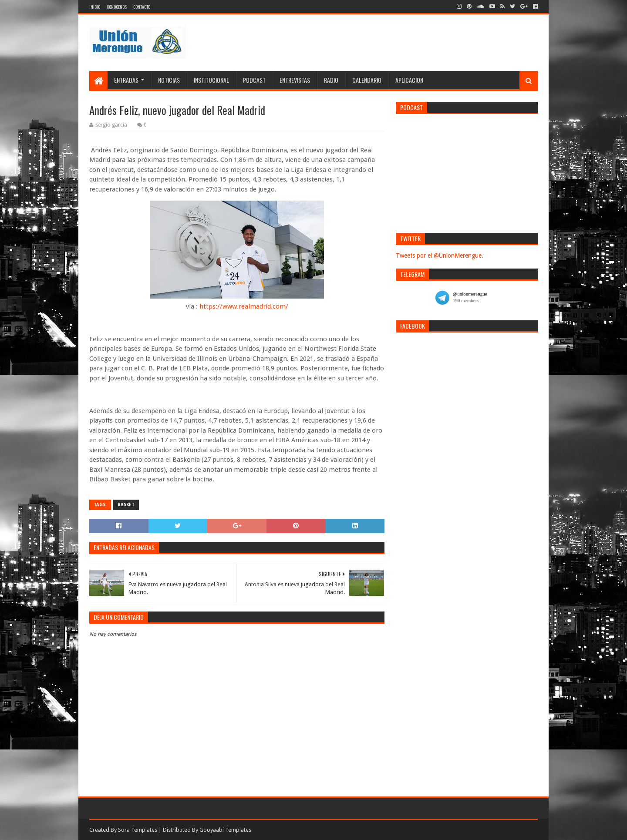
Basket (126, 505)
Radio (331, 80)
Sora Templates (138, 830)
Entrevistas (295, 80)
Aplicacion (409, 80)
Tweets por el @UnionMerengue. (440, 255)
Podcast (254, 80)
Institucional (211, 80)
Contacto (142, 7)
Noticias (169, 80)
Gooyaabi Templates (225, 830)
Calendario (367, 80)
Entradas (126, 80)
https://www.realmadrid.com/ (244, 306)
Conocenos (117, 7)
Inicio (95, 7)
